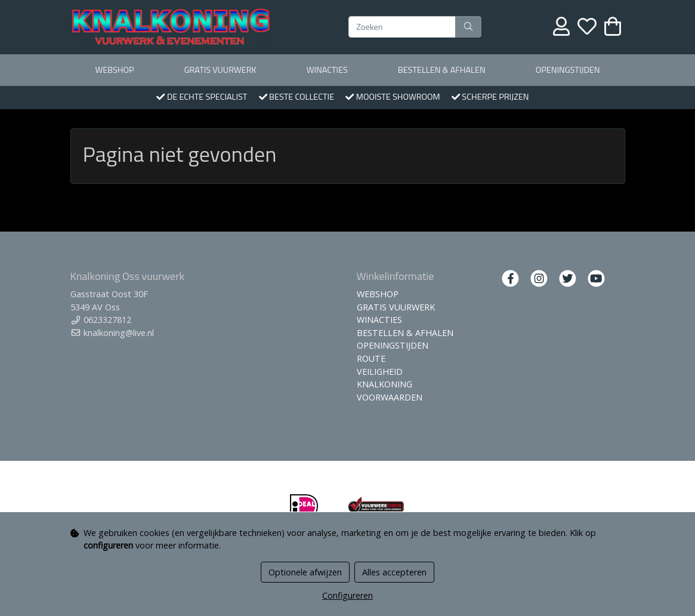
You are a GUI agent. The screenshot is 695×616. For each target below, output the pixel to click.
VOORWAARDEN (390, 397)
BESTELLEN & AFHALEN (442, 70)
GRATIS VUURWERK (220, 70)
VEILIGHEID (380, 372)
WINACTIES (327, 70)
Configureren (347, 595)
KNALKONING (384, 384)
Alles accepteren (394, 572)
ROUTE (371, 358)
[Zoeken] (402, 27)
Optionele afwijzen (305, 572)
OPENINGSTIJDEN (568, 70)
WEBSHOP (115, 70)
